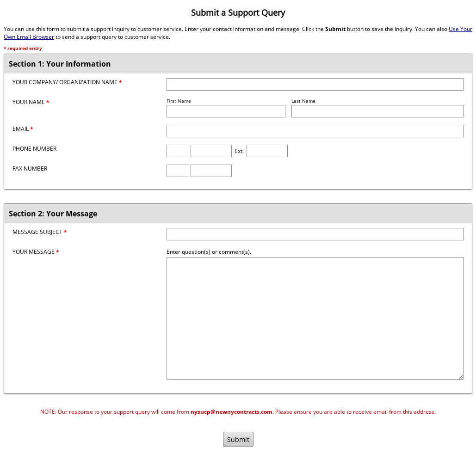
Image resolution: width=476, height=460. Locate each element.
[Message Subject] (315, 234)
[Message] (315, 318)
